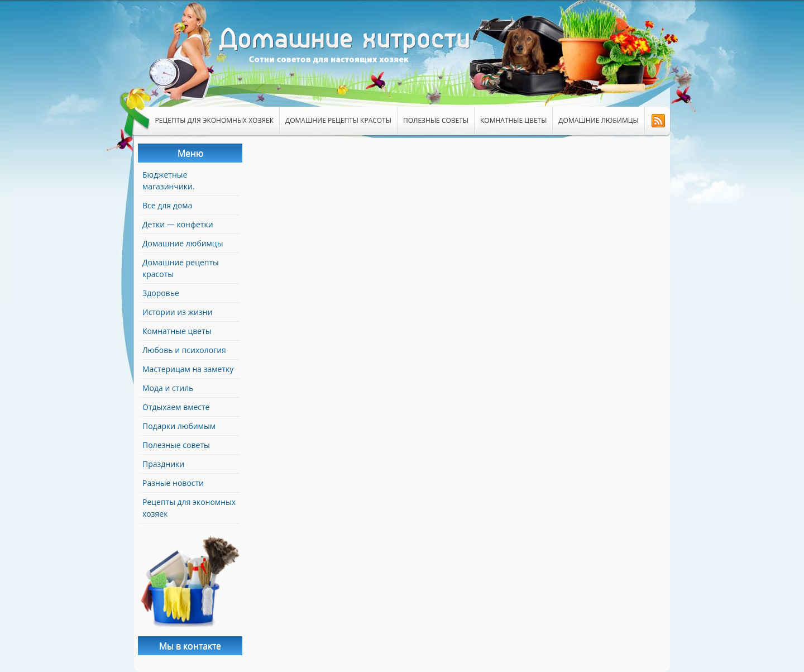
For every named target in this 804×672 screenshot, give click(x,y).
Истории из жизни (177, 312)
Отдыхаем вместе (176, 407)
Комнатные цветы (513, 120)
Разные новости (173, 483)
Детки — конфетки (178, 224)
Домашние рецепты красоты (338, 120)
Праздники (163, 464)
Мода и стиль (168, 388)
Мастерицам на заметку (188, 369)
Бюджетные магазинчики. (169, 180)
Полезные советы (436, 120)
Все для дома (167, 205)
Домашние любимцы (598, 120)
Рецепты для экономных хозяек (215, 120)
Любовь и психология (184, 350)
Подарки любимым (179, 426)
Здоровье (161, 293)
